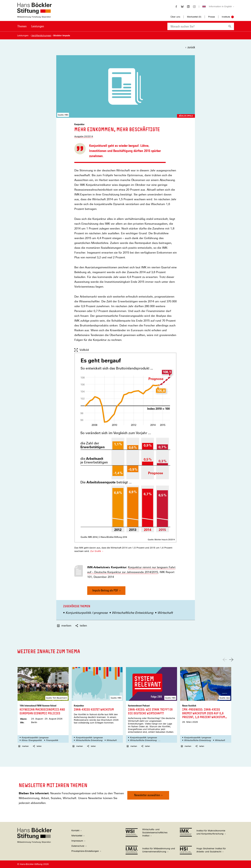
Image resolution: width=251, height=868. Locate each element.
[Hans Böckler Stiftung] (34, 842)
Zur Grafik (96, 551)
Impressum (77, 841)
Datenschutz (78, 846)
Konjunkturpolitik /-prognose (87, 613)
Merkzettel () (194, 17)
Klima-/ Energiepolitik (32, 740)
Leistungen (38, 26)
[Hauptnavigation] (31, 26)
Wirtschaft (165, 613)
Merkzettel (77, 836)
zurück (191, 47)
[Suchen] (230, 26)
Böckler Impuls (186, 116)
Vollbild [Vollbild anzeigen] (82, 350)
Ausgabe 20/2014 (84, 136)
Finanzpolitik (52, 740)
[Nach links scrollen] (225, 660)
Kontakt (75, 830)
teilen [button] (81, 626)
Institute (226, 17)
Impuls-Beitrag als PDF (105, 592)
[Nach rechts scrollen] (231, 660)
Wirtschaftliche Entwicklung (133, 613)
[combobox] (197, 26)
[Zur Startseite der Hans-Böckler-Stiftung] (34, 16)
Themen (22, 26)
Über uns (175, 17)
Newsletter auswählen (147, 795)
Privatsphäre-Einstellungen (85, 851)
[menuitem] (22, 29)
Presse (212, 17)
